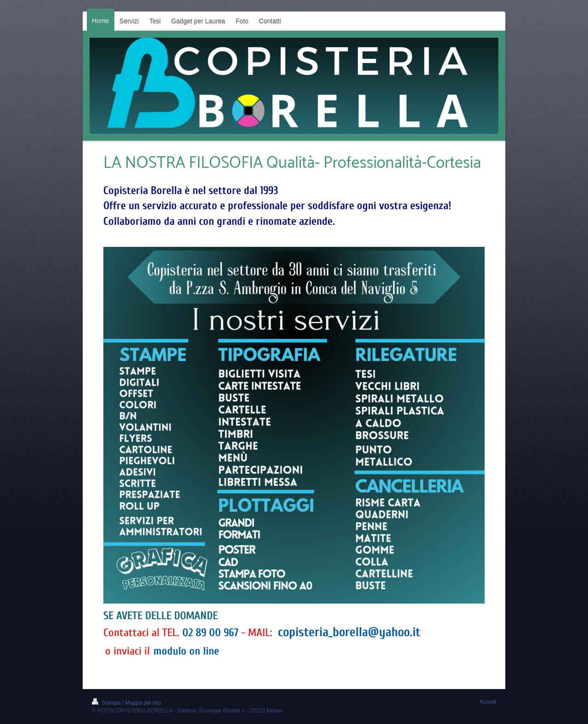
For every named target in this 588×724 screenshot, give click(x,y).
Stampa (107, 703)
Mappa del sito (143, 703)
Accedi (488, 702)
